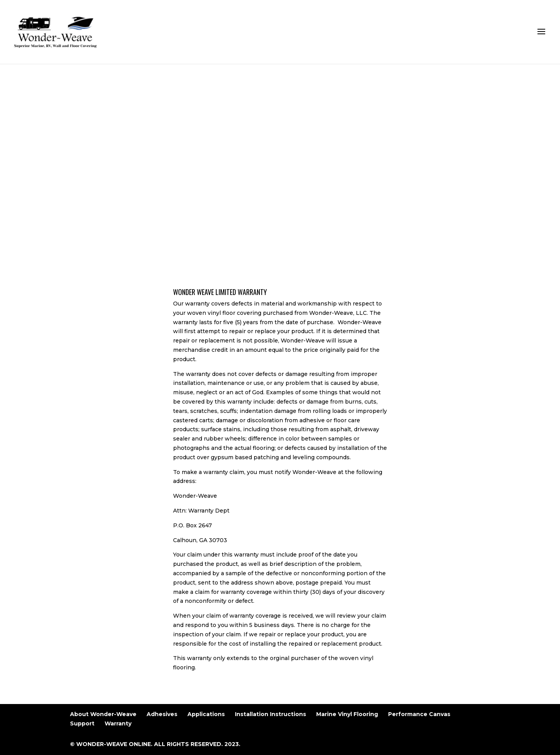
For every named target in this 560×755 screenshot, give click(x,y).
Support (82, 723)
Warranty (118, 723)
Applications (206, 714)
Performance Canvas (419, 714)
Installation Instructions (270, 714)
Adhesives (162, 714)
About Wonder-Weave (103, 714)
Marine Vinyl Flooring (347, 714)
